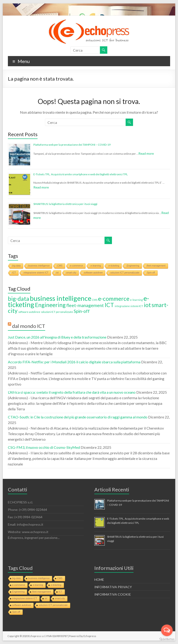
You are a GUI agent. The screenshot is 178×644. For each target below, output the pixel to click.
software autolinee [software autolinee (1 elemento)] (29, 312)
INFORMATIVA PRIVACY (113, 587)
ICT (14, 273)
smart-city (71, 273)
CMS (60, 266)
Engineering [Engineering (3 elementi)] (50, 305)
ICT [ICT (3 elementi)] (109, 305)
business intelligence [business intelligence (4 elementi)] (61, 298)
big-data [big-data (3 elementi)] (19, 299)
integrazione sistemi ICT (36, 273)
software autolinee (93, 273)
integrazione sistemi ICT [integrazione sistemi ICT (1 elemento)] (129, 306)
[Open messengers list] (167, 630)
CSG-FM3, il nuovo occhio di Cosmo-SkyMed (44, 447)
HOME (99, 580)
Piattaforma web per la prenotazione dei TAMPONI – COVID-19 (72, 145)
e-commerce (77, 266)
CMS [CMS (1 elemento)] (95, 300)
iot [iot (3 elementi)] (147, 305)
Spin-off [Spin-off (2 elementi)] (82, 311)
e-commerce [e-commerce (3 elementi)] (114, 299)
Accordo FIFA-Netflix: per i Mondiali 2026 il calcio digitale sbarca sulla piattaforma (74, 362)
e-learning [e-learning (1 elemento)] (136, 300)
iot (57, 273)
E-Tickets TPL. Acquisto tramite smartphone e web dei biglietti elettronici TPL (81, 174)
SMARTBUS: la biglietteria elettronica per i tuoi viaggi (65, 204)
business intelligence (39, 266)
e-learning (96, 266)
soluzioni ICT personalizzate (125, 273)
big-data (16, 266)
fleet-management (156, 266)
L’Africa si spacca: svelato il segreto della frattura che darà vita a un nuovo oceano (72, 392)
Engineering (133, 266)
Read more (146, 153)
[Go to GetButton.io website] (167, 639)
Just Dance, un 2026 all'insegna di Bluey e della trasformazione (57, 337)
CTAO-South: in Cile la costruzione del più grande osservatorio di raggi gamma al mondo (78, 417)
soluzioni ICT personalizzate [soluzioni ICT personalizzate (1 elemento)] (57, 312)
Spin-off (151, 273)
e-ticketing (114, 266)
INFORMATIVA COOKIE (113, 594)
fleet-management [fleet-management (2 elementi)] (85, 305)
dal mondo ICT (29, 326)
